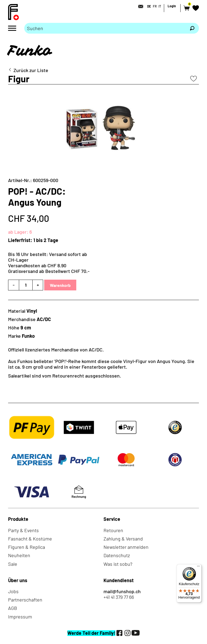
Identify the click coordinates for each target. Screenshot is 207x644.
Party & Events (23, 530)
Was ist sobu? (118, 564)
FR (155, 6)
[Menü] (198, 567)
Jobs (13, 591)
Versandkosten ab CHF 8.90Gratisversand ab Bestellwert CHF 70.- (49, 268)
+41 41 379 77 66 (119, 597)
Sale (13, 564)
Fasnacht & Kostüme (30, 539)
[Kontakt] (139, 6)
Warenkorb (60, 285)
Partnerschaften (25, 600)
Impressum (20, 617)
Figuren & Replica (27, 547)
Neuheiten (19, 555)
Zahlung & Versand (123, 539)
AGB (13, 608)
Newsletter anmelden (126, 547)
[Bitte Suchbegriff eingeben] (105, 28)
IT (160, 6)
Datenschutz (117, 555)
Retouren (113, 530)
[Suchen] (192, 28)
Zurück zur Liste (31, 70)
